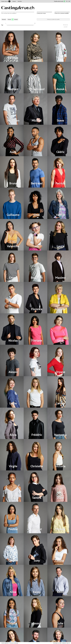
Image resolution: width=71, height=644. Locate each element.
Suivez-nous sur (6, 1)
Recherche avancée (65, 25)
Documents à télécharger (14, 643)
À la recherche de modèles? (9, 13)
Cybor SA (68, 643)
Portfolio (20, 1)
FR (67, 1)
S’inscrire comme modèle (62, 13)
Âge (2, 25)
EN (69, 1)
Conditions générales (5, 643)
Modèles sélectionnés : (59, 1)
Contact (14, 1)
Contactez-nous (41, 13)
